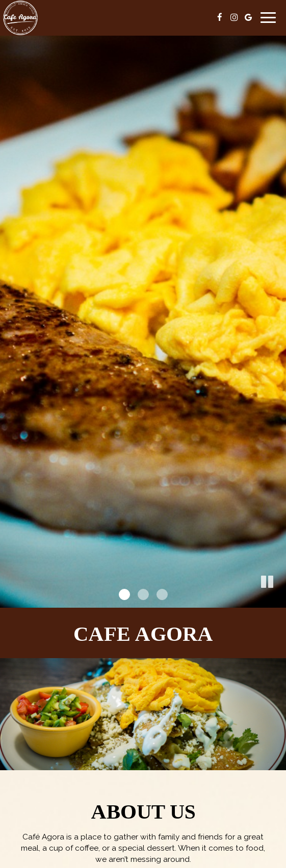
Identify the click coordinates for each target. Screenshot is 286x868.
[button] (278, 600)
